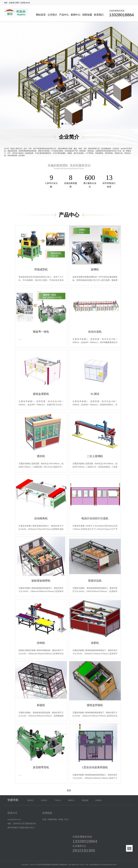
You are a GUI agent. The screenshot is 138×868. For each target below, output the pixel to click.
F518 (66, 819)
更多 (69, 790)
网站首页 (41, 15)
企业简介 (44, 800)
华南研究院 (52, 819)
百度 (44, 819)
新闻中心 (76, 15)
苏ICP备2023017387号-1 (77, 865)
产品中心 (64, 15)
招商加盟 (87, 15)
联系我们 (99, 15)
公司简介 (52, 15)
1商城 (60, 819)
